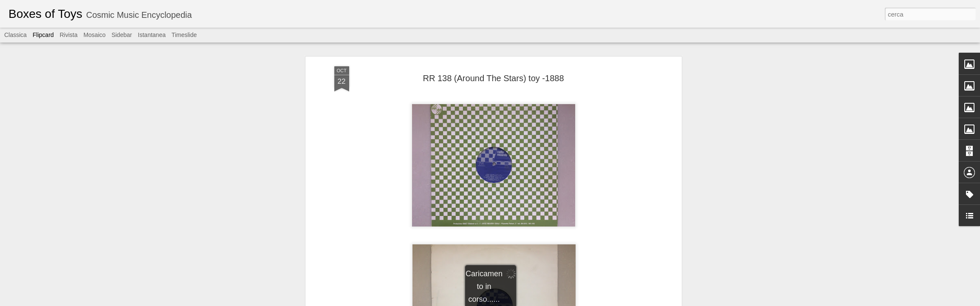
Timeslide (184, 35)
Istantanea (152, 35)
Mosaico (94, 35)
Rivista (68, 35)
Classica (16, 35)
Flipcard (43, 35)
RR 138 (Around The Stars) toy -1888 (493, 78)
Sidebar (121, 35)
